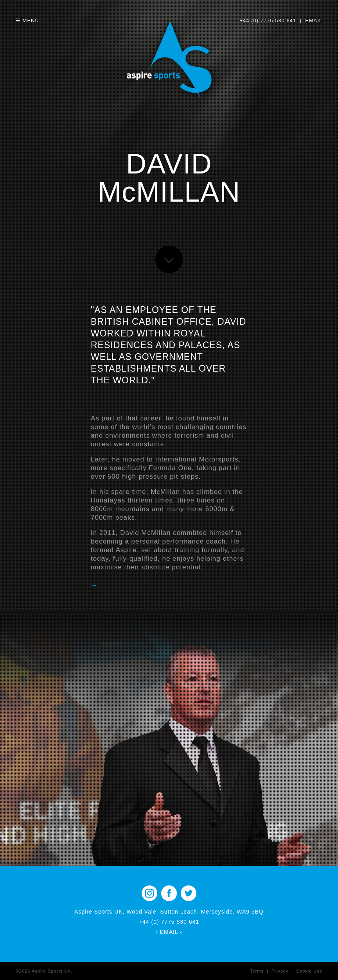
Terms (257, 971)
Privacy (280, 971)
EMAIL (314, 21)
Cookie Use (309, 971)
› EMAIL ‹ (169, 932)
